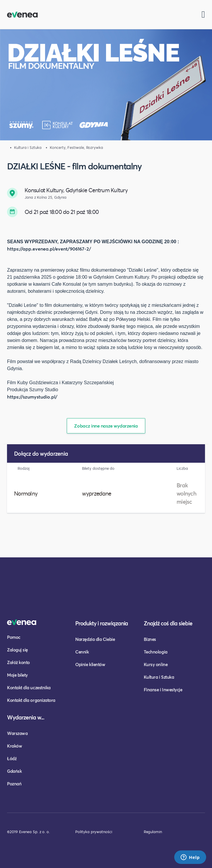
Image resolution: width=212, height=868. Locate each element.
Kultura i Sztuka (159, 677)
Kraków (14, 746)
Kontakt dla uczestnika (29, 687)
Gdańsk (14, 771)
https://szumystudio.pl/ (32, 397)
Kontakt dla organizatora (31, 700)
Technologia (156, 652)
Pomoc (14, 637)
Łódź (12, 758)
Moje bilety (17, 675)
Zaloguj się (17, 650)
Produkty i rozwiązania (102, 623)
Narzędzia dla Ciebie (95, 639)
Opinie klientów (90, 664)
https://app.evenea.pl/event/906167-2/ (49, 249)
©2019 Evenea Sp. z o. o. (28, 832)
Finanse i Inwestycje (163, 690)
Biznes (150, 639)
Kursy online (156, 664)
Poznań (14, 784)
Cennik (82, 652)
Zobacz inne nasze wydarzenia (106, 426)
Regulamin (153, 832)
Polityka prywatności (94, 832)
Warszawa (17, 733)
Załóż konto (18, 662)
